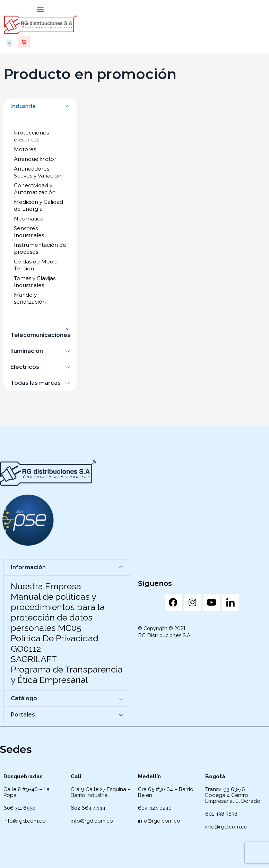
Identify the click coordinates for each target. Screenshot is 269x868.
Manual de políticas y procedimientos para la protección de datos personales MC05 (58, 612)
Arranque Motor (35, 159)
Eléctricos (25, 367)
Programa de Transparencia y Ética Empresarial (67, 675)
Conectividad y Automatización (35, 189)
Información (28, 567)
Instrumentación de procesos (40, 248)
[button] (40, 9)
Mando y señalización (30, 298)
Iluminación (27, 351)
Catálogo (24, 698)
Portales (23, 715)
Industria (23, 106)
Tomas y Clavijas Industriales (35, 282)
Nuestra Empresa (46, 586)
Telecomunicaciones (40, 335)
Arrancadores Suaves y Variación (38, 172)
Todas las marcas (36, 383)
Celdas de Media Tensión (36, 265)
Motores (25, 149)
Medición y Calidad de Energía (38, 205)
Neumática (29, 219)
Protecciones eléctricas (31, 136)
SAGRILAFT (34, 659)
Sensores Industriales (29, 232)
